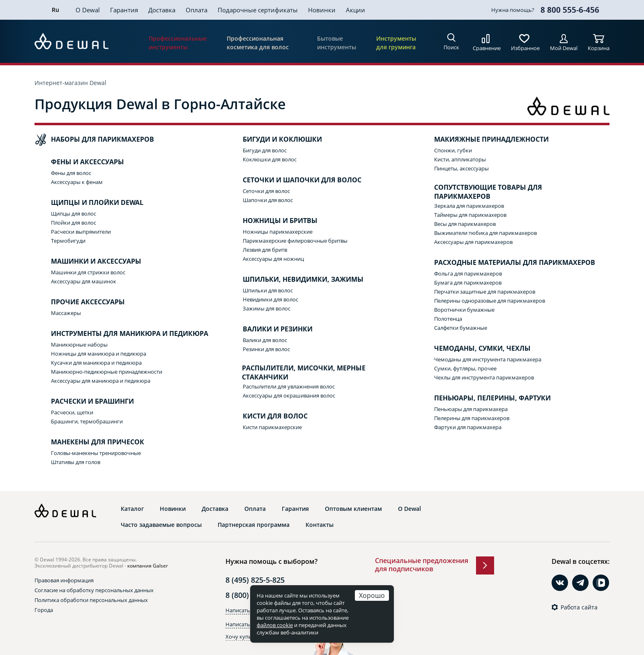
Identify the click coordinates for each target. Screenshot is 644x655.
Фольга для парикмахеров (468, 273)
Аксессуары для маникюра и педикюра (101, 381)
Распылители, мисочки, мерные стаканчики (296, 373)
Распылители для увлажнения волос (289, 386)
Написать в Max (246, 624)
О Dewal (88, 10)
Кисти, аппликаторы (460, 159)
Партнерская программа (254, 525)
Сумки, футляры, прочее (465, 368)
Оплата (197, 10)
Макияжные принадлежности (483, 140)
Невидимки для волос (270, 299)
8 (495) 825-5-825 (255, 580)
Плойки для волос (74, 223)
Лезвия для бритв (265, 250)
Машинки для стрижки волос (88, 272)
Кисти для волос (267, 416)
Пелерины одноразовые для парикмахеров (490, 301)
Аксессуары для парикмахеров (473, 242)
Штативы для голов (76, 462)
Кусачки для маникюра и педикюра (96, 363)
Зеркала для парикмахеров (469, 206)
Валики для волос (265, 340)
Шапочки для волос (268, 200)
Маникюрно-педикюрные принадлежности (107, 372)
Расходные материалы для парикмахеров (506, 263)
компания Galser (148, 566)
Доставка (162, 10)
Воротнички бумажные (464, 310)
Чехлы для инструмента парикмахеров (484, 377)
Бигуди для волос (265, 150)
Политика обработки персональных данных (91, 600)
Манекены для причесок (89, 442)
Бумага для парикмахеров (468, 283)
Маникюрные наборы (79, 345)
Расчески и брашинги (84, 402)
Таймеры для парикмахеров (470, 215)
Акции (355, 10)
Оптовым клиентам (353, 509)
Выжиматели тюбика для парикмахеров (485, 233)
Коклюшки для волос (270, 159)
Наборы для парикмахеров (94, 140)
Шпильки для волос (268, 290)
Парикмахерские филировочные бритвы (295, 241)
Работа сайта (579, 607)
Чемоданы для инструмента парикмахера (488, 359)
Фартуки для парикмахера (468, 427)
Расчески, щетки (72, 412)
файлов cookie (275, 625)
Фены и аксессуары (79, 162)
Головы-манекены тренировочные (96, 453)
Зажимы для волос (267, 308)
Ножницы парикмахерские (278, 232)
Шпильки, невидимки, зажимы (295, 280)
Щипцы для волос (74, 214)
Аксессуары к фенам (77, 182)
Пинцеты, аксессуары (461, 168)
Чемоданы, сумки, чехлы (474, 349)
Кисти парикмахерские (272, 427)
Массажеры (66, 313)
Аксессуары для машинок (84, 281)
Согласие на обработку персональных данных (94, 590)
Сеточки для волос (266, 191)
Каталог (132, 509)
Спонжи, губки (453, 150)
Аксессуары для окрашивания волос (289, 395)
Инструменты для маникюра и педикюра (121, 334)
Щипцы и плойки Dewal (89, 203)
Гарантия (124, 10)
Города (44, 610)
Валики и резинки (269, 329)
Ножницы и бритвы (272, 221)
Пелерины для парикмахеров (472, 418)
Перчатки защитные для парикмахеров (485, 292)
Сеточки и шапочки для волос (294, 180)
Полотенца (448, 319)
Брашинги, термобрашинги (87, 421)
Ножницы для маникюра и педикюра (99, 354)
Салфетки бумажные (461, 328)
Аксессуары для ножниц (273, 259)
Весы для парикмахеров (465, 224)
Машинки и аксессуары (88, 262)
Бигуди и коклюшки (274, 140)
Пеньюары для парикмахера (471, 409)
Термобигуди (68, 241)
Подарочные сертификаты (258, 10)
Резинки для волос (266, 349)
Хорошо (372, 595)
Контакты (320, 525)
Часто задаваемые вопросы (161, 525)
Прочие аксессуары (80, 302)
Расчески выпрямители (81, 232)
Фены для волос (71, 173)
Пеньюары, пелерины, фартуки (484, 398)
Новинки (322, 10)
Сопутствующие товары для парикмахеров (480, 192)
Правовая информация (64, 580)
